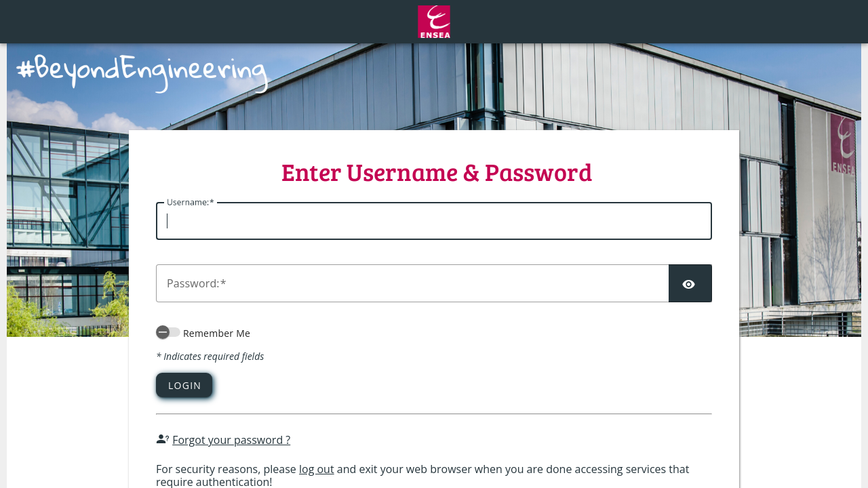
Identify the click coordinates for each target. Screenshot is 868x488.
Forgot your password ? (231, 440)
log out (317, 469)
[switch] (168, 332)
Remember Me (217, 333)
